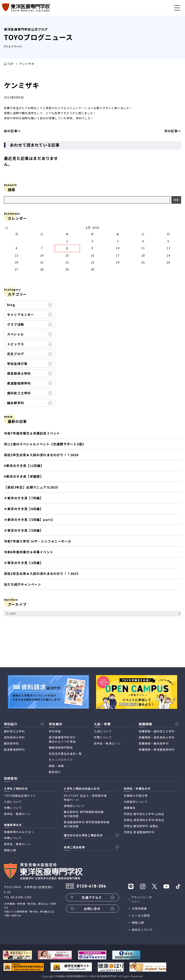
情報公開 (138, 923)
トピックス (16, 344)
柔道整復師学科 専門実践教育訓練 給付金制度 (87, 824)
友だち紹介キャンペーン (22, 584)
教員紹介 (55, 772)
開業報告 (130, 808)
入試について (103, 731)
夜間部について (74, 806)
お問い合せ (92, 909)
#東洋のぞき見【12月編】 (24, 466)
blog (11, 305)
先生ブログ (16, 354)
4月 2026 (92, 228)
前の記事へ (12, 131)
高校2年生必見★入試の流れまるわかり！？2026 (41, 455)
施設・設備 (56, 766)
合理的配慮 (139, 908)
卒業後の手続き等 (136, 796)
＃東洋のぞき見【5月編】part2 (28, 520)
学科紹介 (11, 724)
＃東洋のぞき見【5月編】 (24, 530)
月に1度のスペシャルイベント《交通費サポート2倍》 (45, 444)
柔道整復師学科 (19, 383)
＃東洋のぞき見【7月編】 (24, 498)
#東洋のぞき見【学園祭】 (24, 476)
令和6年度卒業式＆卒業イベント (29, 552)
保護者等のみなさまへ (19, 832)
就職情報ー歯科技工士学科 (157, 731)
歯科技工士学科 (19, 393)
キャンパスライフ (61, 760)
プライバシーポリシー (142, 899)
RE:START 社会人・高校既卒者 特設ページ (85, 798)
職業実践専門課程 (61, 748)
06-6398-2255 (21, 897)
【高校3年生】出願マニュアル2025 (31, 487)
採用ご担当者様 (74, 847)
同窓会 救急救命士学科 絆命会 (144, 820)
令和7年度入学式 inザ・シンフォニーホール (38, 541)
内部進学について (136, 802)
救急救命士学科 (19, 373)
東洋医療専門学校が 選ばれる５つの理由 (62, 739)
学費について (103, 737)
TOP (11, 64)
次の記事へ (173, 131)
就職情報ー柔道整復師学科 (157, 749)
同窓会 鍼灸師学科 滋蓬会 (141, 826)
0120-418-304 (91, 887)
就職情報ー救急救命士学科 (157, 737)
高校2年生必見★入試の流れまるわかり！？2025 (41, 573)
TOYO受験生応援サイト (20, 796)
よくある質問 (141, 915)
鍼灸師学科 (16, 403)
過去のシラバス (142, 930)
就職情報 (146, 724)
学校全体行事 (17, 364)
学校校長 (55, 731)
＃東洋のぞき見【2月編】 (25, 563)
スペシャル (15, 334)
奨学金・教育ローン (107, 743)
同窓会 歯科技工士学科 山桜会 (144, 814)
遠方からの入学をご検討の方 (83, 835)
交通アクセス (92, 897)
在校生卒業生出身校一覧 (65, 754)
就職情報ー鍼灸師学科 (154, 743)
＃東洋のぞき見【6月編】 (24, 509)
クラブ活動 (16, 324)
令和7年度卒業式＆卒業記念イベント (32, 433)
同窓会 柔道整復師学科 (139, 832)
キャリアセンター (21, 315)
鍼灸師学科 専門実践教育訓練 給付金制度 (84, 814)
